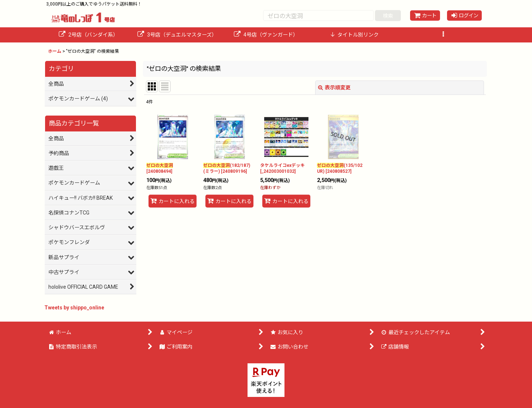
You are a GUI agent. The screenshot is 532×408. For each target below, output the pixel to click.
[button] (443, 35)
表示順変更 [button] (334, 88)
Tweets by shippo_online (74, 308)
